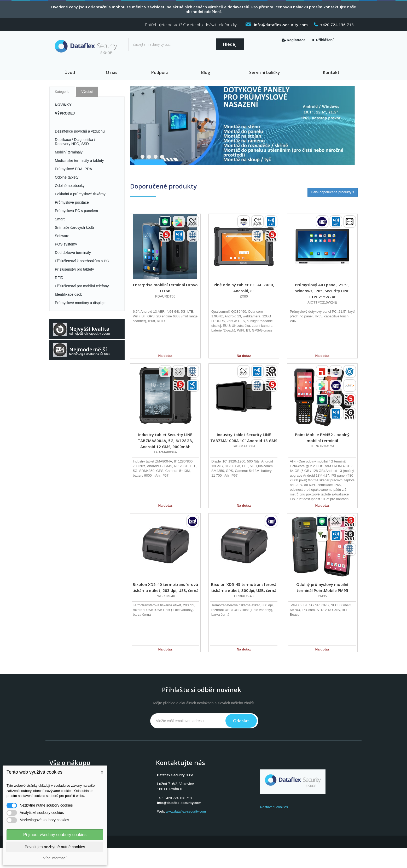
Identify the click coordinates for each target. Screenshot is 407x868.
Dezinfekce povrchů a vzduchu (80, 131)
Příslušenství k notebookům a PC (82, 261)
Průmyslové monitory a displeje (80, 303)
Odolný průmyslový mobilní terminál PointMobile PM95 (322, 587)
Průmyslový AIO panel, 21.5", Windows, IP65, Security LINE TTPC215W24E (322, 291)
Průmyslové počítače (72, 202)
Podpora (160, 72)
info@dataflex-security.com (179, 803)
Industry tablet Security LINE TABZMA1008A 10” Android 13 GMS (244, 438)
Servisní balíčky (265, 72)
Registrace (294, 40)
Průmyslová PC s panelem (76, 211)
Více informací (55, 858)
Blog (206, 72)
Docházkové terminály (73, 253)
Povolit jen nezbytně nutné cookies (55, 847)
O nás (112, 72)
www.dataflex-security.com (186, 811)
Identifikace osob (69, 294)
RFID (59, 278)
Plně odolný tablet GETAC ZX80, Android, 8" (244, 288)
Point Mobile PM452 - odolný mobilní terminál (322, 438)
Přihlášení (323, 40)
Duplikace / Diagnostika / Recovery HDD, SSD (75, 142)
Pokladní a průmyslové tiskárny (80, 194)
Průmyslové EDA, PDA (73, 169)
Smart (60, 219)
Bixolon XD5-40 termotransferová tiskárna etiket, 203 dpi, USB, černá (165, 587)
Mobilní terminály (69, 152)
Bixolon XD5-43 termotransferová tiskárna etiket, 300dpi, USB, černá (244, 587)
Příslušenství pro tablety (74, 269)
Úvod (70, 72)
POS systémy (66, 244)
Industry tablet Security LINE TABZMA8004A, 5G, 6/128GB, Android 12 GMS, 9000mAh (165, 441)
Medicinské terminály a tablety (79, 161)
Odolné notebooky (70, 186)
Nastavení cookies (274, 807)
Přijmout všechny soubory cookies (55, 835)
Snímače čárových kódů (74, 227)
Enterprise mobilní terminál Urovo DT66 (165, 288)
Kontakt (331, 72)
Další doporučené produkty (333, 192)
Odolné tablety (67, 177)
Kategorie (62, 92)
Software (62, 236)
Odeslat (241, 721)
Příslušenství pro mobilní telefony (82, 286)
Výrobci (87, 92)
